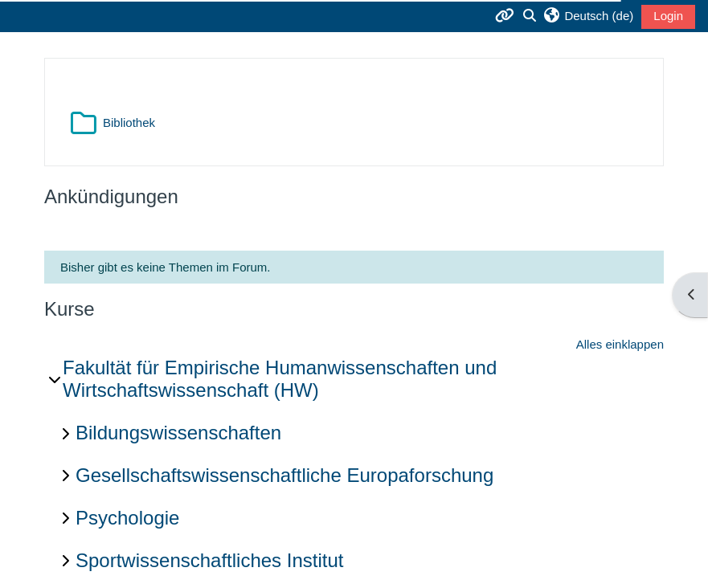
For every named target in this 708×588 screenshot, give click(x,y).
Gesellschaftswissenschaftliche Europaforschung (284, 475)
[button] (588, 16)
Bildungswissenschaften (178, 433)
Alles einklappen (620, 344)
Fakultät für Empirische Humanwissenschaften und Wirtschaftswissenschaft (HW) (280, 379)
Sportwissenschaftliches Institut (209, 560)
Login (668, 16)
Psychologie (127, 518)
